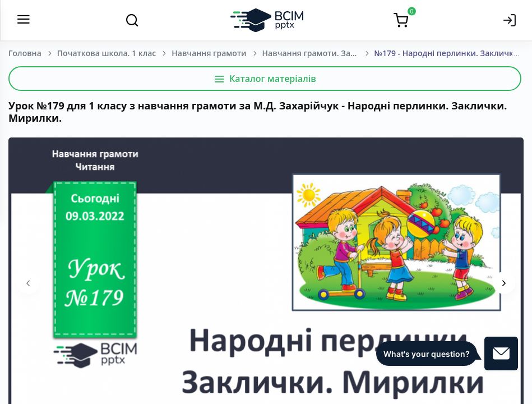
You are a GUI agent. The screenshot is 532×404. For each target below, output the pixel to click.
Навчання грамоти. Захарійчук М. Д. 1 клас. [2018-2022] (318, 53)
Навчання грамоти (209, 53)
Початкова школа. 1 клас (107, 53)
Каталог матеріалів (265, 79)
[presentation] (28, 283)
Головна (25, 53)
